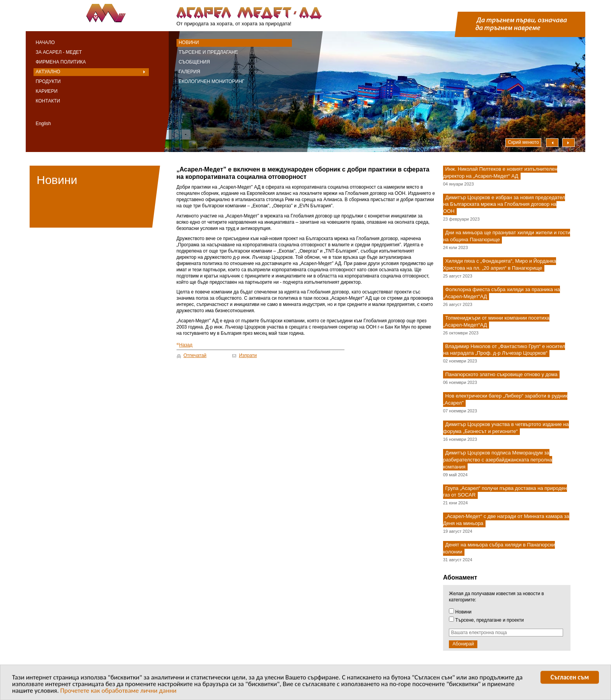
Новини (189, 42)
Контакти (48, 101)
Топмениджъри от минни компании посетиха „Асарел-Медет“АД (496, 321)
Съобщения (194, 62)
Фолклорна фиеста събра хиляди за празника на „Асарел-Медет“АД (502, 293)
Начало (45, 42)
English (43, 124)
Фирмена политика (61, 62)
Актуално (48, 72)
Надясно (569, 143)
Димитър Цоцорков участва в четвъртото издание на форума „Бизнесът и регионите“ (506, 428)
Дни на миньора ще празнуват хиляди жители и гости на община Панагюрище (507, 236)
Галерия (189, 72)
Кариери (46, 91)
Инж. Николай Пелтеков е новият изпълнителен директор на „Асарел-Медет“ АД (500, 172)
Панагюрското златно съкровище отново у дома (501, 375)
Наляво (552, 143)
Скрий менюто (523, 142)
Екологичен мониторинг (211, 81)
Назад (185, 344)
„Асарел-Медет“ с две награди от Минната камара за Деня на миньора (506, 520)
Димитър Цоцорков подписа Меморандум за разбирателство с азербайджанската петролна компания (498, 460)
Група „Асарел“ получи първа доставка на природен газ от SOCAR (505, 492)
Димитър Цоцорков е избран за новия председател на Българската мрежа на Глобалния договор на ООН (504, 204)
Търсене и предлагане (208, 52)
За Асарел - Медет (59, 52)
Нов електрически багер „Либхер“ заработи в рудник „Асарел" (505, 400)
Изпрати (248, 355)
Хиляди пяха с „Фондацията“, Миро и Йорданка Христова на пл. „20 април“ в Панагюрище (500, 264)
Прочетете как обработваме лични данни (119, 692)
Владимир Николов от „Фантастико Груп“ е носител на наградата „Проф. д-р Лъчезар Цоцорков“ (504, 350)
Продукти (48, 81)
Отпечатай (195, 355)
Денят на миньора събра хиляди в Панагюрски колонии (499, 548)
